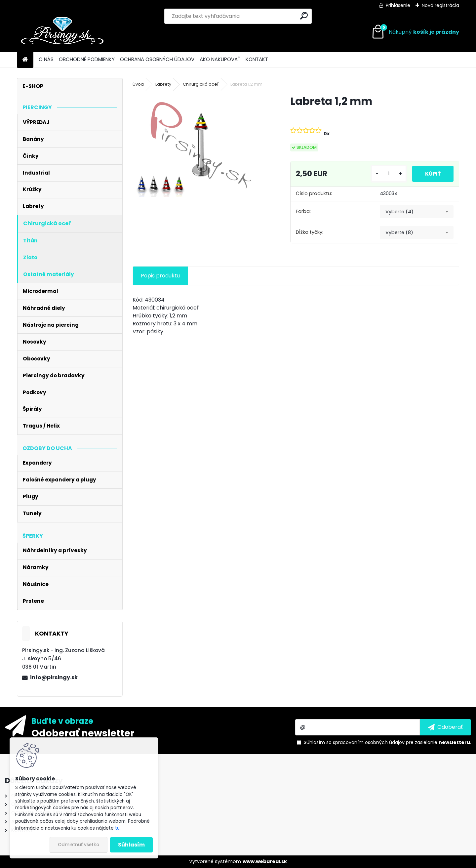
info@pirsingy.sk (54, 677)
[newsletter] (445, 727)
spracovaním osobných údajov (369, 742)
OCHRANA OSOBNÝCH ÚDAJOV (157, 59)
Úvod (138, 84)
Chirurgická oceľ (201, 84)
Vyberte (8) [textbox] (399, 232)
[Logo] (62, 32)
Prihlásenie (398, 5)
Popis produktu (160, 276)
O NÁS (46, 59)
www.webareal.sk (265, 861)
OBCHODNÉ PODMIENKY (87, 59)
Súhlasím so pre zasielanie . (387, 742)
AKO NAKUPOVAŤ (220, 59)
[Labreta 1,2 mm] (201, 145)
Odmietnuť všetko (79, 845)
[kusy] (388, 174)
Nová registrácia (440, 5)
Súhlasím (131, 845)
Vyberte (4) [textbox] (399, 212)
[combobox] (417, 212)
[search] (304, 16)
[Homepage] (25, 60)
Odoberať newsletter (83, 733)
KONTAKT (257, 59)
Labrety (163, 84)
